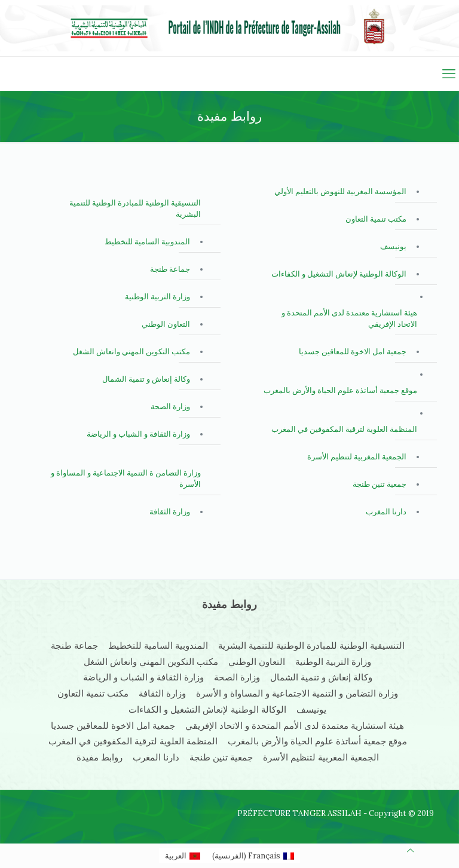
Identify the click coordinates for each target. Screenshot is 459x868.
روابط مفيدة (100, 757)
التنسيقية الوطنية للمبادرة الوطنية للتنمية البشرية (135, 208)
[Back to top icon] (410, 850)
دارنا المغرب (386, 512)
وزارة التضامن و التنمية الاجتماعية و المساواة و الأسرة (297, 693)
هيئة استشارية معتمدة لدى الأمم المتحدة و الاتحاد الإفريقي (349, 318)
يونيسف (393, 246)
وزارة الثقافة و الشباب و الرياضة (138, 434)
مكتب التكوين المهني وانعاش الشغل (131, 352)
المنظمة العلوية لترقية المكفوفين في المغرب (344, 429)
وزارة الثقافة (170, 512)
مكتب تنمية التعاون (376, 219)
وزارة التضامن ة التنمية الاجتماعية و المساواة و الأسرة (126, 479)
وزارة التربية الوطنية (157, 297)
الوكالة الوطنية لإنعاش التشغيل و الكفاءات (339, 274)
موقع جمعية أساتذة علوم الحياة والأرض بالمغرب (340, 390)
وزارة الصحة (170, 407)
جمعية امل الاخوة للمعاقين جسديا (353, 352)
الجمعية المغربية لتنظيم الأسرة (357, 457)
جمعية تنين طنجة (380, 484)
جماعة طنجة (170, 269)
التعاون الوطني (166, 324)
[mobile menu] (449, 73)
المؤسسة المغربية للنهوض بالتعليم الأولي (340, 191)
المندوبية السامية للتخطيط (147, 242)
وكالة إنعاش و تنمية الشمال (146, 379)
